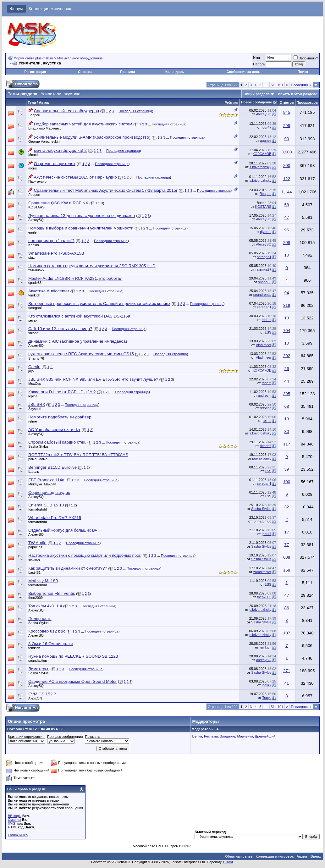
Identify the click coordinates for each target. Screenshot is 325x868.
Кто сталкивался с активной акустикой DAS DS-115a (79, 316)
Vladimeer (264, 345)
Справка (85, 72)
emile (32, 232)
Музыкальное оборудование (80, 58)
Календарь (175, 72)
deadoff (266, 446)
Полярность (40, 619)
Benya (197, 736)
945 (287, 112)
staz (31, 257)
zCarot (228, 862)
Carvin (34, 367)
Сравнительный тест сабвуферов (66, 111)
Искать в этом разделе (298, 94)
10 (287, 255)
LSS (268, 332)
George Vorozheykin (44, 141)
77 (287, 545)
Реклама (211, 736)
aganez (266, 141)
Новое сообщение (256, 102)
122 (287, 179)
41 (287, 683)
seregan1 (264, 257)
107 (287, 633)
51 (273, 85)
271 (287, 671)
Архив (302, 856)
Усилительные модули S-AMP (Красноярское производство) (92, 137)
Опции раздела (257, 94)
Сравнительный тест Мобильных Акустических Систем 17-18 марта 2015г (106, 190)
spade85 (35, 283)
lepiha (33, 396)
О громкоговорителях (55, 164)
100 (287, 482)
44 (287, 381)
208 (287, 243)
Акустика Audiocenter (49, 291)
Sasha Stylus (38, 446)
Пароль (259, 64)
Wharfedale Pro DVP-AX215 (55, 518)
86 (287, 608)
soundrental (262, 295)
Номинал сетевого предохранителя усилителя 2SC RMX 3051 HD (92, 266)
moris (33, 168)
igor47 (267, 127)
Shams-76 (36, 358)
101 (280, 85)
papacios (35, 547)
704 (287, 331)
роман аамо (38, 459)
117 (287, 444)
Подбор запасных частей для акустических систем (83, 124)
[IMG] (12, 823)
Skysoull (35, 409)
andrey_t (265, 395)
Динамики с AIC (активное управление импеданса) (78, 341)
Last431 (34, 572)
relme (33, 421)
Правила (127, 72)
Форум (17, 9)
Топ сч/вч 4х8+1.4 (45, 606)
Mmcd (33, 155)
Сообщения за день (243, 72)
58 (287, 205)
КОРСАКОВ (262, 154)
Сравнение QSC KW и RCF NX (58, 203)
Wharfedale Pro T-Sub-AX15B (56, 253)
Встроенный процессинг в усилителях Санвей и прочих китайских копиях (99, 304)
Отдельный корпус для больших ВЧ (63, 530)
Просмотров (307, 102)
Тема (32, 102)
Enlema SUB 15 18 (46, 505)
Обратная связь (239, 856)
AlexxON (35, 698)
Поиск (303, 72)
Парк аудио (37, 181)
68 (287, 406)
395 (287, 394)
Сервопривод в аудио (49, 492)
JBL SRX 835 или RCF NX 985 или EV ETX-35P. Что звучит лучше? (93, 379)
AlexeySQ (264, 114)
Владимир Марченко (45, 128)
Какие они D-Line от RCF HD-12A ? (62, 392)
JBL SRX (37, 404)
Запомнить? (306, 58)
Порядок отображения (65, 737)
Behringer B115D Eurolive (52, 467)
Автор (44, 102)
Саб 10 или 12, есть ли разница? (60, 329)
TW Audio (37, 543)
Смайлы (14, 820)
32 (287, 507)
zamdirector (262, 572)
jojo (31, 371)
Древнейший (265, 736)
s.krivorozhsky (261, 167)
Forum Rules (18, 835)
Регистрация (35, 72)
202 (287, 356)
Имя (256, 58)
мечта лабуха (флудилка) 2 (60, 150)
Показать (92, 737)
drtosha (266, 408)
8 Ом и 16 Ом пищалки (50, 644)
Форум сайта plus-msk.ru (33, 58)
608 (287, 557)
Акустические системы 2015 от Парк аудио (75, 177)
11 (266, 85)
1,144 (286, 192)
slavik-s (34, 560)
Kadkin (34, 245)
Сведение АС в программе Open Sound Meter (72, 681)
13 (287, 318)
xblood (33, 333)
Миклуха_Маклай (42, 484)
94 (287, 293)
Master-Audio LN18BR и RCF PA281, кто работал (75, 278)
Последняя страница (135, 111)
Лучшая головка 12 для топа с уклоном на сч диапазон (82, 216)
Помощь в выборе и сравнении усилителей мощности (81, 228)
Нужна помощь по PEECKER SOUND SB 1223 (73, 656)
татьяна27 (36, 270)
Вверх (316, 856)
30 (287, 431)
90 (287, 139)
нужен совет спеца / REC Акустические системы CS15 (81, 354)
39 (287, 469)
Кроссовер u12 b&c (47, 631)
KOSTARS (36, 207)
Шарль (34, 472)
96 (287, 230)
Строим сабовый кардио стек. (57, 442)
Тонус (267, 698)
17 (287, 532)
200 (287, 166)
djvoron (266, 232)
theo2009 (36, 598)
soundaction (38, 661)
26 (287, 369)
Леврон (34, 115)
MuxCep (35, 384)
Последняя (301, 85)
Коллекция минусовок (50, 9)
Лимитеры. (39, 669)
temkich (34, 295)
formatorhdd (38, 509)
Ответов (286, 102)
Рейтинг (231, 102)
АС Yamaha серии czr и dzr (54, 430)
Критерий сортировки (25, 737)
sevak (33, 320)
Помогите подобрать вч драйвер (60, 417)
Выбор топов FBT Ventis (52, 593)
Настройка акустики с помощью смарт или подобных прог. (85, 555)
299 (287, 126)
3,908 (286, 152)
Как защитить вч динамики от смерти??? (68, 568)
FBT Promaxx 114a (46, 480)
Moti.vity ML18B (43, 581)
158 (287, 570)
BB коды (15, 816)
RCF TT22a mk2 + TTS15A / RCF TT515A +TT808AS (78, 455)
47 (287, 217)
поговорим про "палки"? (51, 241)
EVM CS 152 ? (42, 694)
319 (287, 305)
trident (267, 320)
